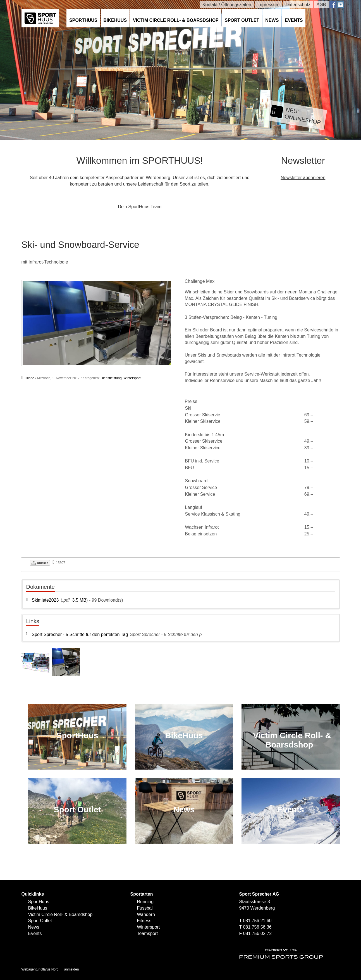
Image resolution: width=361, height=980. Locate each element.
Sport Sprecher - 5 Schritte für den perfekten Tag (80, 634)
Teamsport (148, 933)
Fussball (145, 908)
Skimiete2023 (45, 600)
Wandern (146, 914)
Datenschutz (298, 5)
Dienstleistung (111, 378)
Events (294, 20)
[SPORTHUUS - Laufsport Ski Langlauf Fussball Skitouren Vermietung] (40, 18)
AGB (321, 5)
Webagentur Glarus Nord (40, 969)
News (272, 20)
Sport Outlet (242, 20)
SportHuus (83, 20)
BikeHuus (115, 20)
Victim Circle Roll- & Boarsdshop (176, 20)
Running (145, 902)
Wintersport (132, 378)
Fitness (144, 921)
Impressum (268, 5)
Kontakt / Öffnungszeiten (227, 5)
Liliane (29, 378)
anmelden (72, 969)
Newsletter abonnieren (303, 178)
